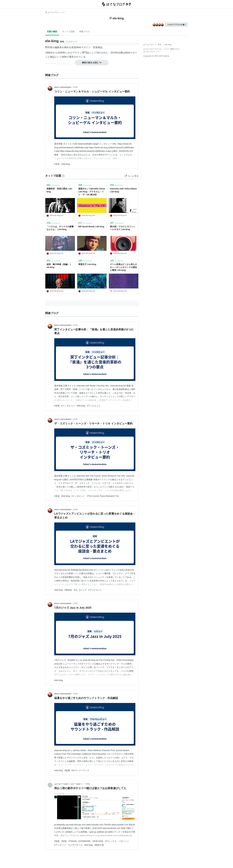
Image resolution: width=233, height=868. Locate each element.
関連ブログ (85, 31)
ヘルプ (166, 49)
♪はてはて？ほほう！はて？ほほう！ (69, 784)
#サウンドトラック (81, 770)
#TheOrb (73, 841)
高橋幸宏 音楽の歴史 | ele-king (60, 190)
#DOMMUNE (85, 841)
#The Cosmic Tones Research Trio (103, 496)
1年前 (75, 87)
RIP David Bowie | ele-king (91, 227)
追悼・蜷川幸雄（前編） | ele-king (59, 266)
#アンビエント (94, 406)
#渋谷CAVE (98, 841)
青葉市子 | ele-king (87, 264)
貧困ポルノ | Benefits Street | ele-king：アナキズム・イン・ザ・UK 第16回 (92, 192)
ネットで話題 (68, 31)
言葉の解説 (52, 31)
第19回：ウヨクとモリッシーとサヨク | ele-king (123, 228)
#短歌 (57, 841)
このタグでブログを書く (176, 25)
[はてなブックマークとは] (63, 176)
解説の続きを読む (92, 63)
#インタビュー (68, 406)
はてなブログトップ (151, 52)
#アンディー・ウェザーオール (68, 845)
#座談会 (68, 590)
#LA (76, 590)
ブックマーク (53, 185)
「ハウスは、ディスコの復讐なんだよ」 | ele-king (60, 228)
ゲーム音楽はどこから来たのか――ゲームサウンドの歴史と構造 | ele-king (123, 267)
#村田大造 (99, 845)
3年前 (88, 784)
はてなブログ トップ (55, 12)
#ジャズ (83, 590)
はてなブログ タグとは (152, 49)
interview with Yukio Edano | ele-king (123, 190)
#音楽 (57, 164)
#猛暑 (67, 770)
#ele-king (66, 164)
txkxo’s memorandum (63, 87)
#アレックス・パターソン (117, 841)
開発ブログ (175, 49)
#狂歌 (64, 841)
